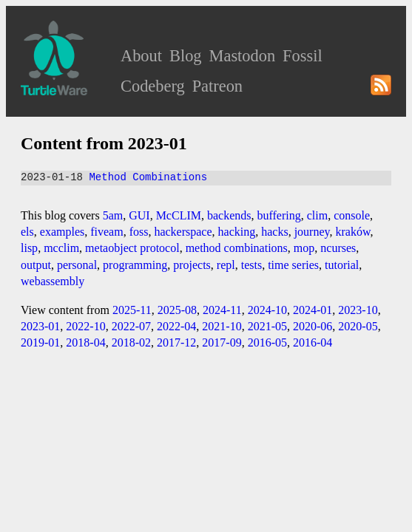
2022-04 (176, 326)
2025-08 (177, 310)
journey (312, 232)
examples (62, 232)
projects (192, 265)
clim (317, 215)
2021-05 (267, 326)
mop (304, 248)
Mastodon (243, 56)
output (36, 265)
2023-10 (358, 310)
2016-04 (313, 342)
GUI (139, 215)
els (27, 232)
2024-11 (222, 310)
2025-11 (132, 310)
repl (226, 265)
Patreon (217, 86)
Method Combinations (148, 178)
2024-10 (267, 310)
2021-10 (222, 326)
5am (113, 215)
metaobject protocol (132, 248)
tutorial (342, 265)
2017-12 (176, 342)
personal (77, 265)
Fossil (303, 56)
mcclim (61, 248)
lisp (29, 248)
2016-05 (267, 342)
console (352, 215)
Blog (186, 56)
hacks (274, 232)
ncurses (338, 248)
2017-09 (222, 342)
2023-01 (40, 326)
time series (293, 265)
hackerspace (183, 232)
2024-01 (313, 310)
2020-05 (358, 326)
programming (135, 265)
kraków (353, 232)
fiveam (107, 232)
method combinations (237, 248)
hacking (237, 232)
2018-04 (85, 342)
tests (251, 265)
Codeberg (153, 86)
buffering (279, 215)
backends (229, 215)
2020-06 (313, 326)
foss (139, 232)
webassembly (53, 281)
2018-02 (131, 342)
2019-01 (40, 342)
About (141, 56)
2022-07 (131, 326)
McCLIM (179, 215)
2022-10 (85, 326)
